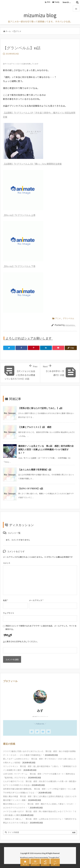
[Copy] (71, 348)
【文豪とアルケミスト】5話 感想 (35, 427)
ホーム (8, 31)
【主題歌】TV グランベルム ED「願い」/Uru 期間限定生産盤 (32, 164)
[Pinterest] (34, 348)
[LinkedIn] (46, 348)
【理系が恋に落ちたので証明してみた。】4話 (40, 408)
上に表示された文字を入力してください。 (21, 641)
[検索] (77, 2)
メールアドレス (36, 600)
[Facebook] (21, 348)
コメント (7, 563)
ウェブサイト (9, 613)
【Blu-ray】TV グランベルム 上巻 (19, 215)
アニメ (19, 31)
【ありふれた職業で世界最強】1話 (35, 469)
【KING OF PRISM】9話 (31, 488)
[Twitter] (9, 348)
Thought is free (54, 857)
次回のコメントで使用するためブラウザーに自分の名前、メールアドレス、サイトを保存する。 (41, 627)
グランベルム (68, 318)
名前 (5, 600)
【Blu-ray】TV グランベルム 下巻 (19, 266)
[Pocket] (58, 348)
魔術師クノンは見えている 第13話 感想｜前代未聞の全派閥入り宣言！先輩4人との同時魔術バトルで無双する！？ (46, 449)
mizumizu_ (70, 325)
